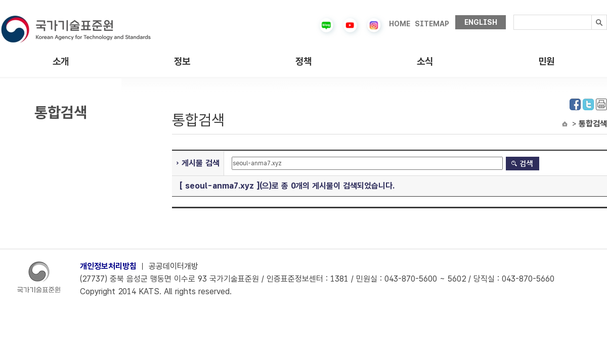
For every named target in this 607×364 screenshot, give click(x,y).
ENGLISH (481, 22)
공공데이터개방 (174, 266)
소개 (61, 61)
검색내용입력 (514, 15)
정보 (182, 61)
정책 (303, 61)
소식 (425, 61)
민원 (546, 61)
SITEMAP (432, 24)
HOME (400, 24)
